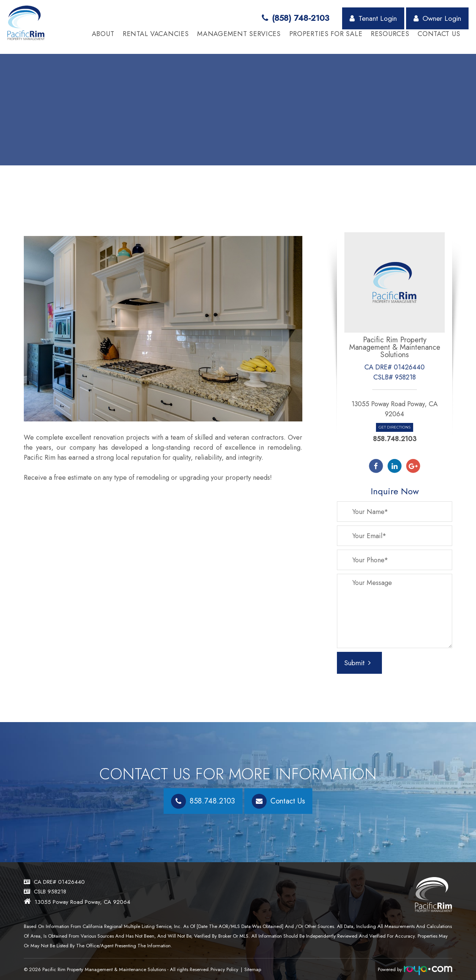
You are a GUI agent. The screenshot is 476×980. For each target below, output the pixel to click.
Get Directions (395, 427)
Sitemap (256, 969)
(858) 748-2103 (295, 18)
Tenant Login (373, 18)
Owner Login (437, 18)
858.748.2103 (395, 439)
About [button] (103, 34)
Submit (358, 663)
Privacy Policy (226, 969)
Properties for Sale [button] (326, 34)
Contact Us (439, 34)
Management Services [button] (239, 34)
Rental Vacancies (156, 34)
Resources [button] (390, 34)
